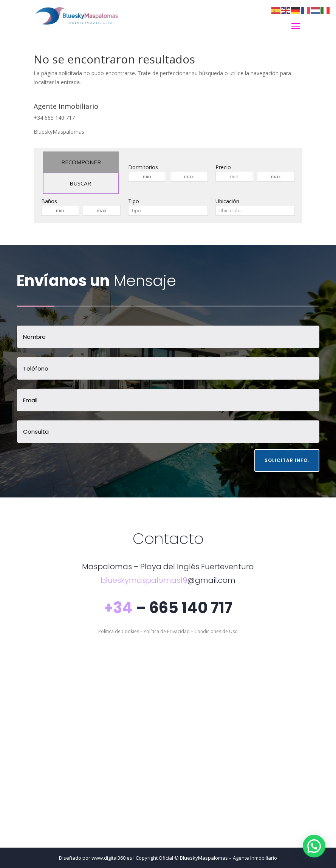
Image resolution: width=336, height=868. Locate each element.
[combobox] (168, 210)
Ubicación (227, 201)
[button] (314, 846)
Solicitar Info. (287, 460)
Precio (223, 167)
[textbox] (168, 210)
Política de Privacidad (167, 631)
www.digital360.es (112, 858)
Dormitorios (143, 167)
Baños (49, 201)
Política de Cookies (119, 631)
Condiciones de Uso (216, 631)
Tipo (134, 201)
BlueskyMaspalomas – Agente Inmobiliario (228, 858)
